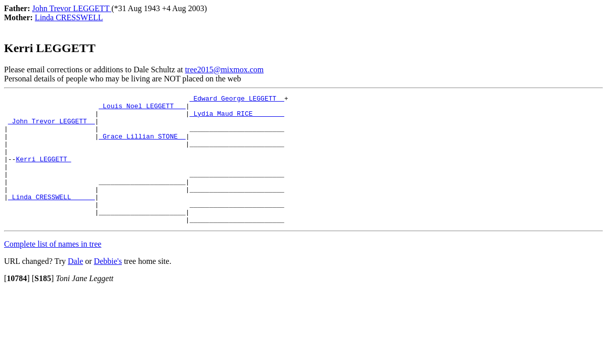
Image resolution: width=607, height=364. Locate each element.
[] (17, 304)
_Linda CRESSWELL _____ (52, 218)
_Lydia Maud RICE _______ (237, 118)
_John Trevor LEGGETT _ (52, 127)
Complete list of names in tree (53, 270)
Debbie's (108, 287)
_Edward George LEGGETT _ (237, 100)
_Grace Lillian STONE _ (142, 145)
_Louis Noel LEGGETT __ (142, 109)
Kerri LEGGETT (43, 172)
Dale (75, 287)
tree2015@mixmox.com (225, 70)
